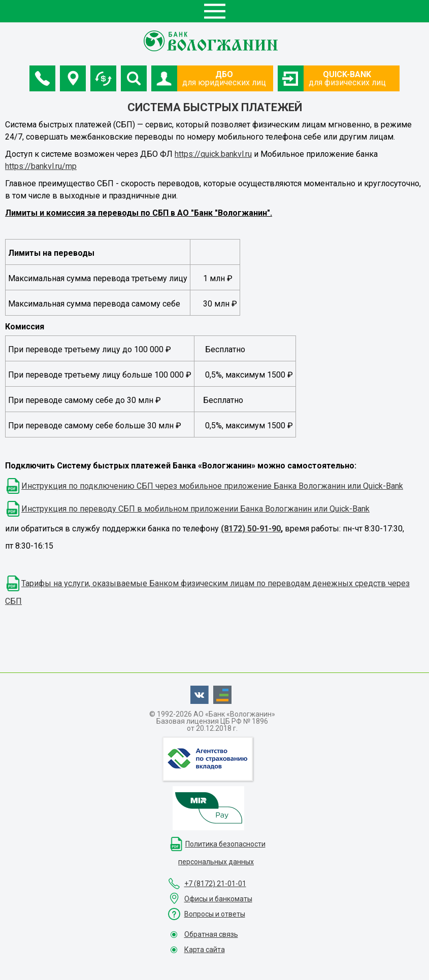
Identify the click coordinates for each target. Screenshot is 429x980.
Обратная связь (211, 934)
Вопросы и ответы (215, 914)
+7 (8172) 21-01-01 (215, 884)
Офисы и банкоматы (218, 899)
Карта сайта (205, 950)
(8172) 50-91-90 (251, 529)
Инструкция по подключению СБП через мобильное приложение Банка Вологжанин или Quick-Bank (212, 486)
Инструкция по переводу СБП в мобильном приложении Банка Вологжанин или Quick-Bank (195, 509)
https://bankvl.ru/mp (41, 166)
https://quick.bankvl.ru (213, 154)
